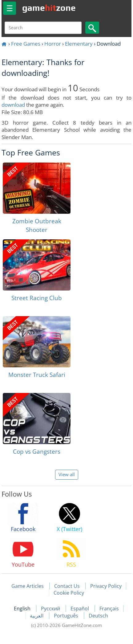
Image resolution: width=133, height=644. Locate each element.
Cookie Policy (69, 593)
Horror (53, 44)
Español (80, 609)
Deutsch (98, 616)
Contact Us (67, 586)
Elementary (79, 44)
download (13, 105)
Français (109, 609)
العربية (37, 616)
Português (67, 616)
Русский (51, 609)
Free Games (26, 44)
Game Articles (28, 586)
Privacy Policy (106, 586)
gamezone (49, 8)
